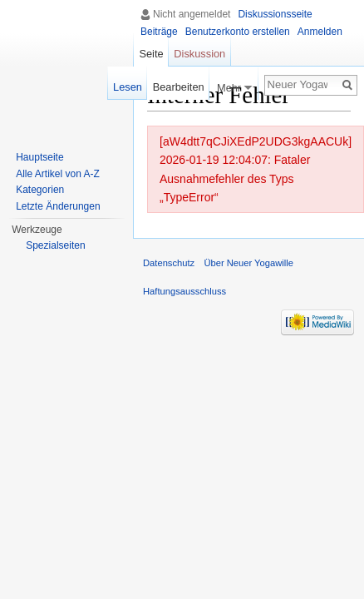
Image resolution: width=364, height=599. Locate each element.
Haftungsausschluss (184, 291)
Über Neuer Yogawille (248, 263)
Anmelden (320, 32)
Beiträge (159, 32)
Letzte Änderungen (58, 206)
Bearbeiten (179, 87)
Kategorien (40, 190)
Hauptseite (39, 157)
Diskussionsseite (275, 14)
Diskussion (199, 54)
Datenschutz (169, 263)
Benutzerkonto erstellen (238, 32)
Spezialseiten (55, 245)
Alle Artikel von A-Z (58, 174)
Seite (151, 54)
